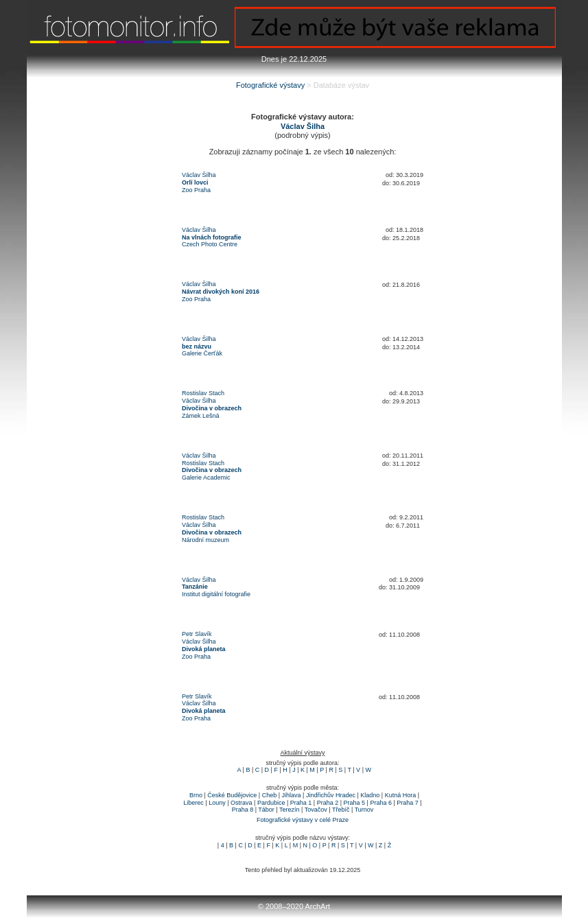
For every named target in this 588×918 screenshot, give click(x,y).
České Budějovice (232, 795)
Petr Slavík (197, 634)
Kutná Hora (401, 795)
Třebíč (341, 810)
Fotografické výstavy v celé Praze (303, 820)
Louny (217, 803)
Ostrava (242, 803)
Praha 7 (408, 803)
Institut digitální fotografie (216, 594)
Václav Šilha (199, 175)
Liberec (193, 803)
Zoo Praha (196, 190)
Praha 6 (381, 803)
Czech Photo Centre (210, 244)
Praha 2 (328, 803)
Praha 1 (301, 803)
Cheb (270, 795)
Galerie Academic (206, 478)
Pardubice (271, 803)
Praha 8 (243, 810)
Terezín (290, 810)
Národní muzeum (205, 540)
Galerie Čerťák (202, 353)
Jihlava (292, 795)
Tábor (266, 810)
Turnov (364, 810)
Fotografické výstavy (270, 85)
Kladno (370, 795)
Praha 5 (355, 803)
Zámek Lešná (201, 416)
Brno (196, 795)
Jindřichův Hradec (331, 795)
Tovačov (316, 810)
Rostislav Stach (203, 393)
